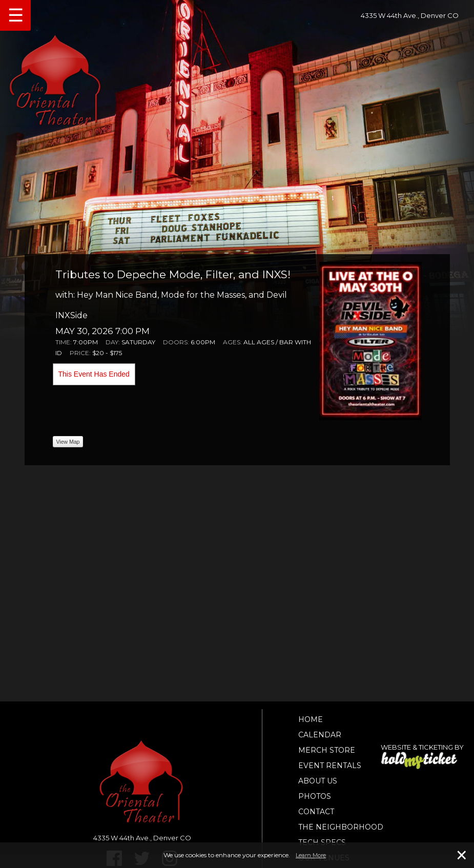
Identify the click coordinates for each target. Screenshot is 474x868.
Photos (315, 796)
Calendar (320, 735)
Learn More (311, 855)
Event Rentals (330, 766)
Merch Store (327, 750)
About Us (318, 781)
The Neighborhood (341, 827)
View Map (68, 442)
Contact (316, 812)
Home (311, 719)
